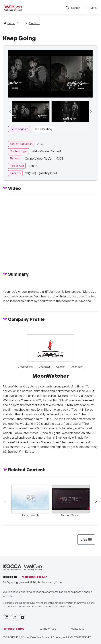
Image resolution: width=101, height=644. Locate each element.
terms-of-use (48, 629)
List (86, 540)
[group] (31, 111)
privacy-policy (14, 629)
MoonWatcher (50, 376)
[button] (94, 501)
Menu (94, 8)
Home (11, 23)
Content (34, 23)
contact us (78, 629)
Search (76, 8)
